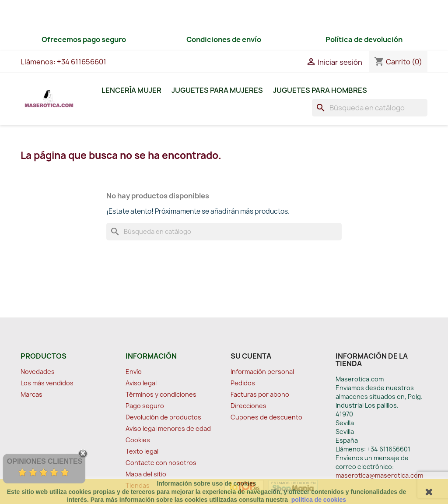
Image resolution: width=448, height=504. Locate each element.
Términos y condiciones (161, 394)
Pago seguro (145, 406)
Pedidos (243, 383)
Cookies (138, 440)
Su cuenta (251, 356)
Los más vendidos (47, 383)
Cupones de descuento (266, 417)
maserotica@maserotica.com (379, 475)
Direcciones (248, 406)
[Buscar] (370, 108)
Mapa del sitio (146, 474)
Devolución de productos (163, 417)
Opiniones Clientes (45, 461)
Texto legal (142, 451)
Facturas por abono (260, 394)
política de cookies (319, 500)
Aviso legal (141, 383)
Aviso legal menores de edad (168, 428)
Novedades (38, 372)
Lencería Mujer (131, 90)
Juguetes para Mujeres (217, 90)
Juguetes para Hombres (320, 90)
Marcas (31, 394)
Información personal (262, 372)
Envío (134, 372)
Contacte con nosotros (161, 463)
